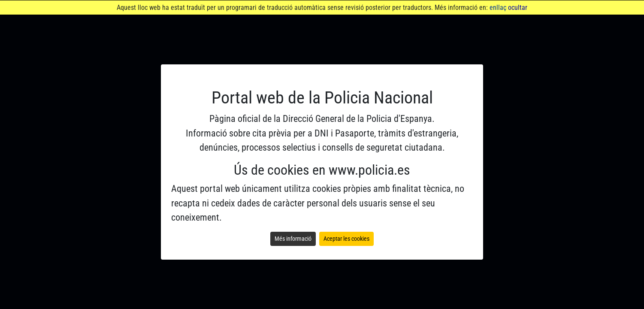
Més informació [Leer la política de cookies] (293, 239)
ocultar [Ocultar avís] (518, 8)
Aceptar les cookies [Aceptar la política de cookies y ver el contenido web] (346, 239)
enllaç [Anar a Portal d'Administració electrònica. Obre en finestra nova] (498, 8)
